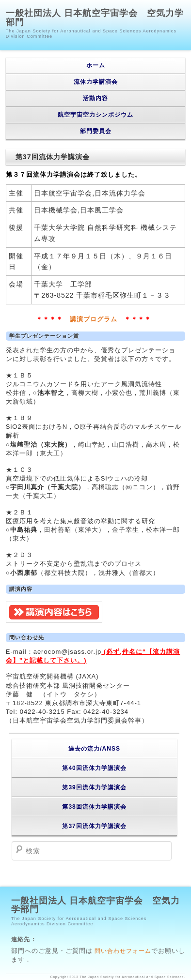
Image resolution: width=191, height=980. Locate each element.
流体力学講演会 (96, 82)
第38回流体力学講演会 (94, 807)
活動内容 (95, 98)
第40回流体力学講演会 (94, 768)
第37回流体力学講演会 (94, 826)
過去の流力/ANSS (94, 749)
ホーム (96, 65)
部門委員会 (96, 131)
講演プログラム (94, 319)
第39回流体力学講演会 (94, 787)
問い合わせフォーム (122, 951)
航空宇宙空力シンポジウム (95, 115)
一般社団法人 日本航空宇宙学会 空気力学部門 (95, 18)
